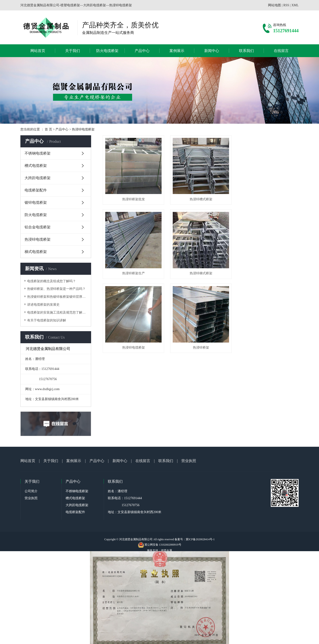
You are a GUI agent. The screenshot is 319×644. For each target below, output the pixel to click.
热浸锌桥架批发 (133, 199)
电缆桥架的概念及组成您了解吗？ (51, 281)
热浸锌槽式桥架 (201, 199)
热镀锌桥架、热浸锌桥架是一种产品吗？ (56, 289)
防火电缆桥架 (107, 51)
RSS (286, 5)
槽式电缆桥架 (36, 166)
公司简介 (31, 491)
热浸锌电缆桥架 (83, 129)
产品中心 (142, 51)
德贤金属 (166, 550)
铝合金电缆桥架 (38, 227)
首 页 (48, 129)
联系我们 (246, 51)
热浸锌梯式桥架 (133, 273)
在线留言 (281, 51)
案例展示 (177, 51)
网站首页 (38, 51)
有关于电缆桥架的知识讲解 (47, 320)
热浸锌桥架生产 (268, 199)
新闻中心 (212, 51)
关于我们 (73, 51)
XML (295, 5)
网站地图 (274, 5)
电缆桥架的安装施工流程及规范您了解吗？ (57, 312)
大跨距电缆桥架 (38, 178)
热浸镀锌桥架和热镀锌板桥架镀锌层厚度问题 (57, 297)
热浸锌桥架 (268, 273)
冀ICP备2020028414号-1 (200, 539)
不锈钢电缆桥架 (38, 153)
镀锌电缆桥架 (36, 202)
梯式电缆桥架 (36, 252)
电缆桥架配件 (36, 190)
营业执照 (189, 461)
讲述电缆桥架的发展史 (43, 305)
